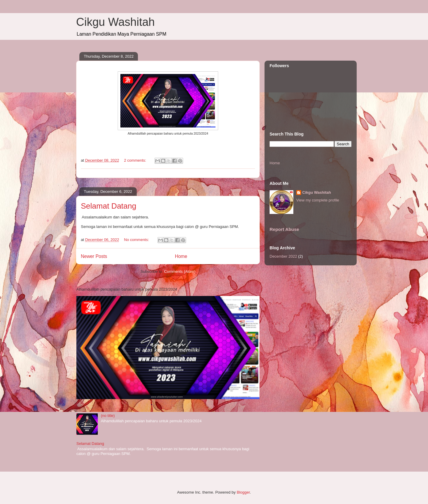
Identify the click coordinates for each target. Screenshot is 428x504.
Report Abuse (284, 229)
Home (181, 256)
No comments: (137, 240)
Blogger (243, 492)
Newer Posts (94, 256)
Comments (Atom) (180, 271)
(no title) (108, 416)
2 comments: (136, 160)
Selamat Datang (108, 206)
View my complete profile (318, 200)
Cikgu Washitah (115, 22)
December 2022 (283, 256)
